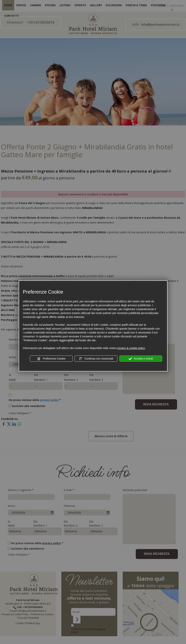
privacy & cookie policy (131, 348)
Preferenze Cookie (51, 359)
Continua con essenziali (96, 359)
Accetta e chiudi (141, 359)
